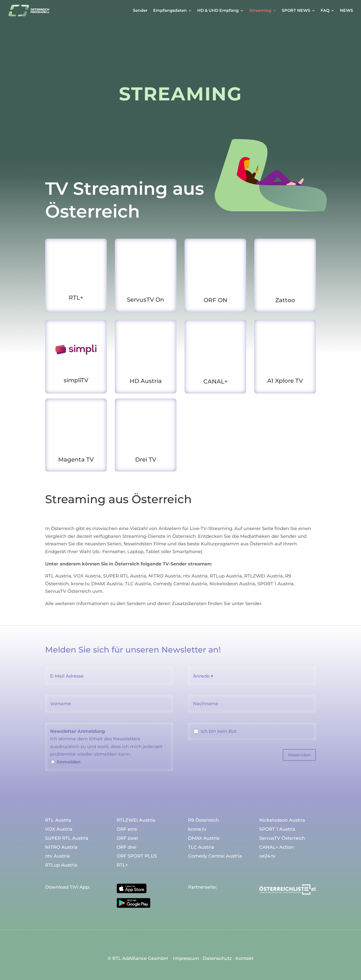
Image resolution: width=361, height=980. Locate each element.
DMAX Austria (107, 584)
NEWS (346, 11)
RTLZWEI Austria (263, 576)
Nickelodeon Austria (232, 584)
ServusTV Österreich (68, 591)
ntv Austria (195, 576)
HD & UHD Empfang (218, 11)
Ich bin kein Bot (218, 731)
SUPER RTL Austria (125, 576)
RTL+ (122, 865)
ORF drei (126, 847)
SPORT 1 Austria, (276, 584)
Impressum (186, 958)
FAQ (325, 11)
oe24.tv (267, 856)
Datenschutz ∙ (219, 958)
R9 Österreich (203, 820)
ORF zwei (127, 838)
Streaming (260, 11)
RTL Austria (58, 576)
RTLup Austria (226, 576)
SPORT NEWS (296, 11)
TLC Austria (138, 584)
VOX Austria (87, 576)
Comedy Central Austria (180, 584)
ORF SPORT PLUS (137, 856)
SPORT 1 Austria (277, 829)
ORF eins (127, 829)
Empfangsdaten (170, 11)
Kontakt (244, 958)
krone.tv (80, 584)
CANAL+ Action (277, 847)
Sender (140, 11)
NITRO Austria (165, 576)
